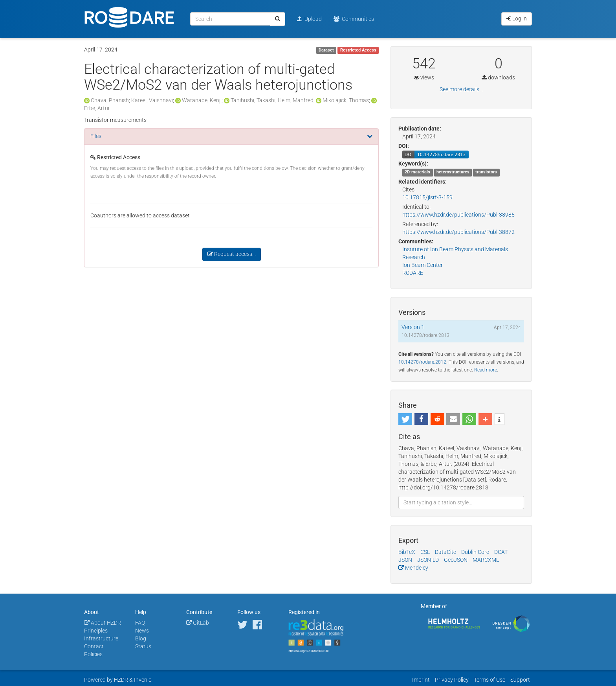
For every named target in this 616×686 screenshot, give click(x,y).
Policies (93, 654)
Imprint (421, 680)
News (142, 631)
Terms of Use (489, 680)
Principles (96, 631)
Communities (354, 19)
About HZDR (103, 623)
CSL (425, 552)
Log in (517, 18)
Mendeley (413, 568)
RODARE (413, 273)
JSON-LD (428, 560)
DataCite (445, 552)
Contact (94, 646)
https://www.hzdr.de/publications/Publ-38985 (458, 215)
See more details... (461, 89)
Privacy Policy (452, 680)
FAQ (140, 623)
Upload (309, 19)
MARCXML (486, 560)
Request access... (232, 254)
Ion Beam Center (423, 265)
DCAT (501, 552)
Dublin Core (475, 552)
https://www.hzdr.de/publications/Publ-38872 (458, 232)
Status (143, 646)
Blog (141, 638)
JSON (405, 560)
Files (96, 136)
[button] (405, 419)
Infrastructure (101, 638)
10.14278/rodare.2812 (422, 362)
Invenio (143, 680)
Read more (486, 370)
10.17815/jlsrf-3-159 (427, 197)
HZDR (121, 680)
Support (520, 680)
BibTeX (407, 552)
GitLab (198, 623)
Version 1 (413, 327)
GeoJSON (456, 560)
